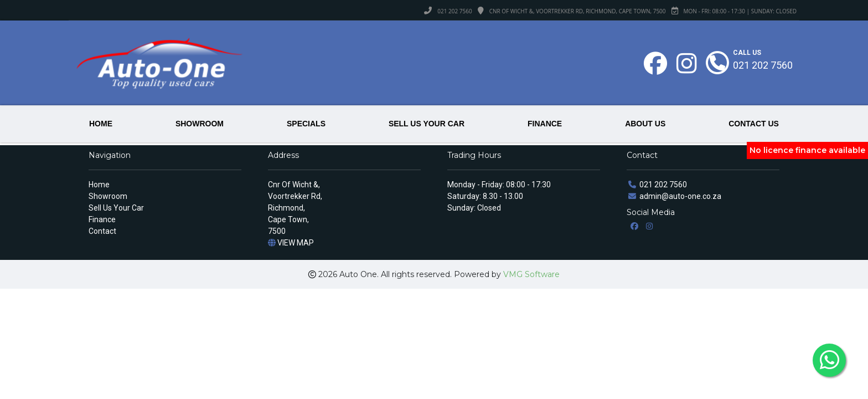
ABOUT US (645, 124)
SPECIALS (306, 124)
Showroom (108, 196)
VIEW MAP (291, 243)
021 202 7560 (448, 11)
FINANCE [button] (545, 124)
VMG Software (531, 274)
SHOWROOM (200, 124)
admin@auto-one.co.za (680, 196)
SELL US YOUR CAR (427, 124)
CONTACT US (754, 124)
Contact (102, 231)
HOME (101, 124)
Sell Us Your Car (116, 208)
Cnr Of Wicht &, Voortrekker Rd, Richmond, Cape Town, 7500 (572, 11)
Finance (102, 219)
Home (99, 185)
